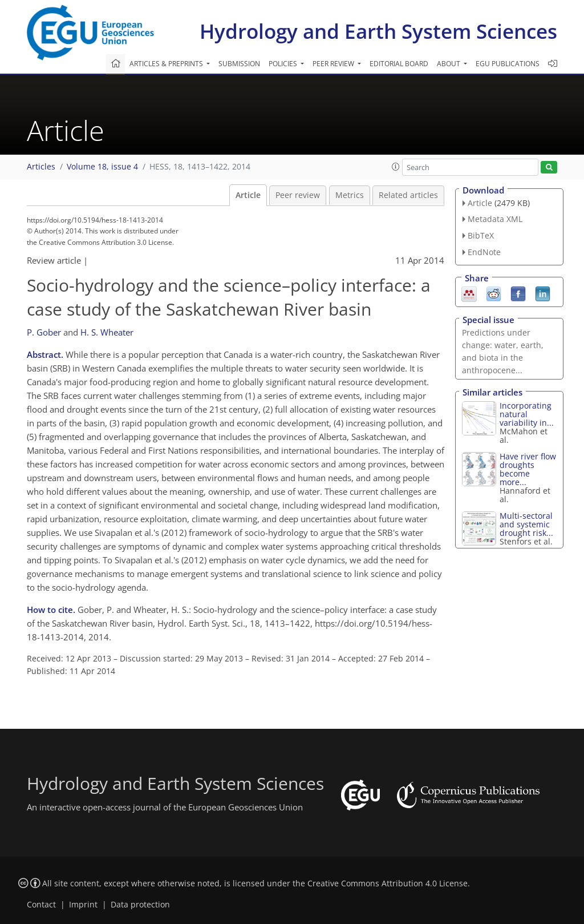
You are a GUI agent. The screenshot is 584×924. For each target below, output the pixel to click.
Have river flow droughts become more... (528, 469)
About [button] (449, 64)
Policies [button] (284, 64)
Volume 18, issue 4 (102, 167)
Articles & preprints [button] (167, 64)
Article (248, 195)
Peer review (298, 195)
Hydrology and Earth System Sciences (378, 31)
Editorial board (399, 64)
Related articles (408, 195)
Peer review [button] (334, 64)
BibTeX (481, 235)
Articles (41, 167)
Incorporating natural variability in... (527, 414)
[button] (396, 167)
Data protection (140, 905)
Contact (41, 905)
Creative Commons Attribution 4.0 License (388, 883)
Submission (239, 64)
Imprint (83, 905)
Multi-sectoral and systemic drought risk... (526, 524)
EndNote (484, 252)
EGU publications (508, 64)
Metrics (350, 195)
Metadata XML (495, 219)
